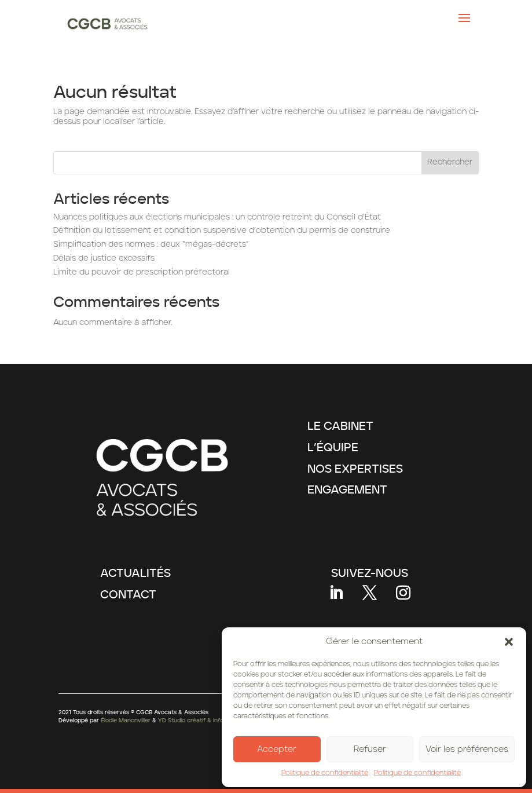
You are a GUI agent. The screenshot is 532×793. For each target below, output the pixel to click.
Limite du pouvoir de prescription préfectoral (142, 272)
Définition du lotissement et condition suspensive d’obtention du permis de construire (222, 231)
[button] (509, 642)
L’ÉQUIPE (333, 448)
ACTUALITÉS (135, 573)
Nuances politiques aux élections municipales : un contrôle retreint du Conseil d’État (217, 217)
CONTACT (128, 595)
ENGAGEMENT (347, 490)
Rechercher (450, 162)
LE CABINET (340, 426)
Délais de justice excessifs (104, 258)
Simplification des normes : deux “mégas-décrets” (151, 244)
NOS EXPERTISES (355, 469)
